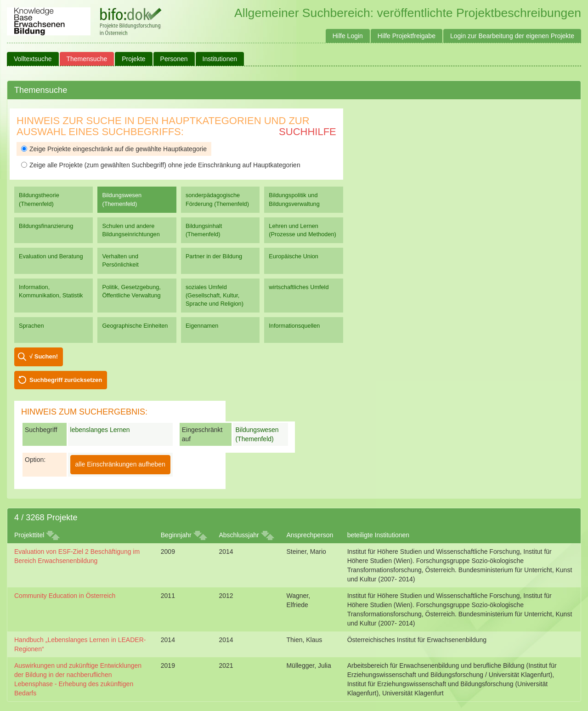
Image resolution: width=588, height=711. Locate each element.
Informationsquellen (294, 326)
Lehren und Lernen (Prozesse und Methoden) (302, 230)
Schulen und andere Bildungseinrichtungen (131, 230)
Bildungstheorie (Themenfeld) (39, 199)
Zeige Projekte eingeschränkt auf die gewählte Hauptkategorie (114, 149)
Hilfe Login (348, 36)
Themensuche (87, 59)
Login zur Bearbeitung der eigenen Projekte (512, 36)
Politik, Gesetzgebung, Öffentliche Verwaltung (131, 291)
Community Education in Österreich (65, 596)
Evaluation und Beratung (51, 256)
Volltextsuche (33, 59)
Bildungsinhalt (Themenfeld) (204, 230)
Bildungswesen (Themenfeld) (122, 199)
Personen (174, 59)
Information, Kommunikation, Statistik (51, 291)
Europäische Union (294, 256)
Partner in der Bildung (214, 256)
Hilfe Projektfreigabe (407, 36)
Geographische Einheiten (135, 326)
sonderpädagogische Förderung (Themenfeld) (217, 199)
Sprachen (31, 326)
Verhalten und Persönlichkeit (120, 260)
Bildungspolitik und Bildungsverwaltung (294, 199)
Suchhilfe (308, 132)
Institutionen (220, 59)
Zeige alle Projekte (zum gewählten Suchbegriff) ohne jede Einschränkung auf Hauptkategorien (161, 165)
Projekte (133, 59)
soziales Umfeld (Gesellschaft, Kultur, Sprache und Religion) (215, 295)
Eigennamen (202, 326)
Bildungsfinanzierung (46, 226)
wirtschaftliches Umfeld (299, 287)
